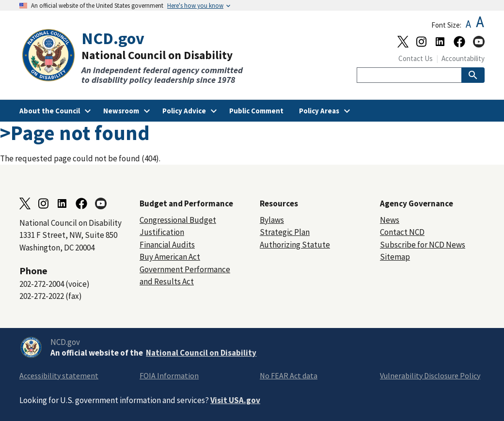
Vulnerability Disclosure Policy (430, 375)
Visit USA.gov (235, 400)
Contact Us (416, 58)
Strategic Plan (285, 232)
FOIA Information (169, 375)
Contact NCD (402, 232)
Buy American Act (170, 257)
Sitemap (395, 257)
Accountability (463, 58)
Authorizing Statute (295, 245)
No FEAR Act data (289, 375)
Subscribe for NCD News (423, 245)
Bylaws (272, 220)
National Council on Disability (201, 353)
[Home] (136, 57)
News (390, 220)
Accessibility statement (59, 375)
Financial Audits (167, 245)
